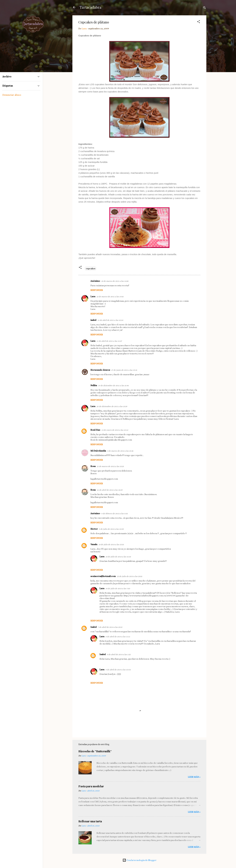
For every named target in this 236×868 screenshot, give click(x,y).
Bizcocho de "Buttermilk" (95, 751)
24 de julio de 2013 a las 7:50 (118, 588)
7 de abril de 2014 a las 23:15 (110, 627)
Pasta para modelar (91, 786)
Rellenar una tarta (90, 821)
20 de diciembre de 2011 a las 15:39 (112, 406)
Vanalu (94, 544)
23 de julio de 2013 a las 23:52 (130, 576)
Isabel (94, 627)
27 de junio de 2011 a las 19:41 (124, 370)
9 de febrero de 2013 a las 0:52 (114, 513)
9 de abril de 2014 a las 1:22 (119, 654)
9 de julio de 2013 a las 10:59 (111, 529)
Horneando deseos (100, 370)
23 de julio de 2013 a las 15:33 (111, 544)
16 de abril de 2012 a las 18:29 (110, 490)
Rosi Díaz (95, 430)
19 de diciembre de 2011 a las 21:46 (113, 385)
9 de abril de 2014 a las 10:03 (118, 670)
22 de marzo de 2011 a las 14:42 (110, 297)
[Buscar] (205, 8)
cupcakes (91, 268)
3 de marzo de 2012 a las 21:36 (120, 451)
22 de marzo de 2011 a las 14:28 (115, 281)
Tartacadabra (90, 7)
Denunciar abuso (12, 95)
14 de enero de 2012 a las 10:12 (115, 430)
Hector (94, 529)
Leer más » (194, 777)
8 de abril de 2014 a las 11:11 (118, 637)
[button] (199, 22)
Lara (93, 296)
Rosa (93, 466)
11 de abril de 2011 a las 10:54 (110, 320)
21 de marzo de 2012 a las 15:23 (110, 466)
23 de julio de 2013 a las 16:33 (118, 557)
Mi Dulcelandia (98, 451)
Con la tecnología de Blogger (139, 860)
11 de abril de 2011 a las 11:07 (109, 341)
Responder (97, 290)
